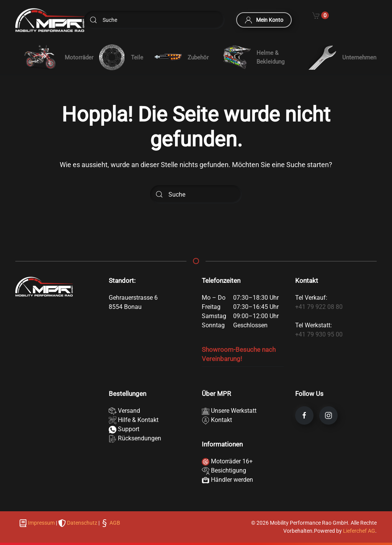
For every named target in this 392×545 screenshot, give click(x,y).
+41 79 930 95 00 (319, 334)
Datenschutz (82, 523)
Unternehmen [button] (342, 57)
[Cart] (321, 15)
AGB (114, 523)
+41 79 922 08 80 (319, 307)
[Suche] (154, 20)
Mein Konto (264, 20)
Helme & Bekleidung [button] (254, 57)
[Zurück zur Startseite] (50, 20)
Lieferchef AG (359, 531)
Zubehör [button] (181, 57)
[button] (52, 57)
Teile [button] (121, 57)
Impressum (41, 523)
